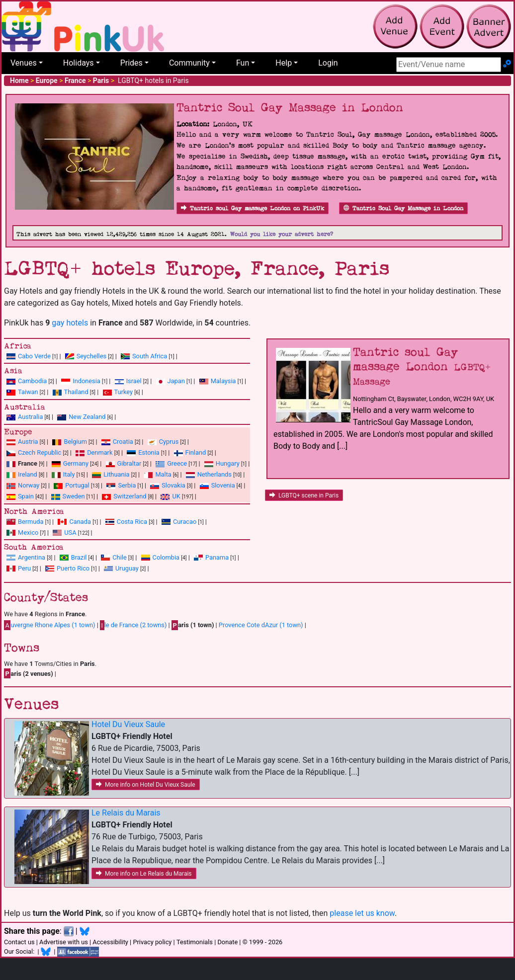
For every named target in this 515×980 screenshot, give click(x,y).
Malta (163, 474)
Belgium (75, 442)
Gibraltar (129, 463)
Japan (176, 381)
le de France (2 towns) (133, 625)
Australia (30, 417)
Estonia (149, 452)
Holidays (79, 63)
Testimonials (195, 942)
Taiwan (28, 392)
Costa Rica (132, 522)
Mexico (28, 532)
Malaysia (223, 381)
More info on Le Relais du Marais (144, 874)
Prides (131, 63)
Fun (243, 63)
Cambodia (32, 381)
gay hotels (70, 323)
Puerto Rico (73, 568)
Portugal (77, 485)
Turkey (124, 392)
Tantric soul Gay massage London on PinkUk (253, 208)
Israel (134, 381)
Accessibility (110, 942)
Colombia (166, 557)
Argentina (32, 557)
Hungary (228, 463)
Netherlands (215, 474)
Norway (29, 485)
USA (70, 532)
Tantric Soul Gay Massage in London (403, 208)
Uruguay (127, 568)
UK (176, 496)
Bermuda (31, 522)
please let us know (362, 913)
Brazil (79, 557)
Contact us (19, 942)
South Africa (150, 356)
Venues (24, 63)
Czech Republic (40, 452)
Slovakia (173, 485)
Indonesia (86, 381)
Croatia (123, 442)
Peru (24, 568)
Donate (227, 942)
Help (284, 63)
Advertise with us (64, 942)
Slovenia (223, 485)
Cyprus (169, 442)
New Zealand (87, 417)
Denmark (100, 452)
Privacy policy (152, 942)
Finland (196, 452)
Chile (119, 557)
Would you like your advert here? (282, 234)
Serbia (127, 485)
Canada (80, 522)
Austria (28, 442)
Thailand (76, 392)
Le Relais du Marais (126, 813)
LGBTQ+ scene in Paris (304, 495)
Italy (69, 474)
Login (328, 63)
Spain (26, 496)
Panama (217, 557)
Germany (76, 463)
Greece (177, 463)
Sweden (74, 496)
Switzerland (130, 496)
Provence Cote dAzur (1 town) (261, 625)
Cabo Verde (34, 356)
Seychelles (91, 356)
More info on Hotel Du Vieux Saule (146, 785)
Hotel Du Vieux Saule (128, 724)
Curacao (185, 522)
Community (189, 63)
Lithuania (116, 474)
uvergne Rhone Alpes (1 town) (50, 625)
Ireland (28, 474)
